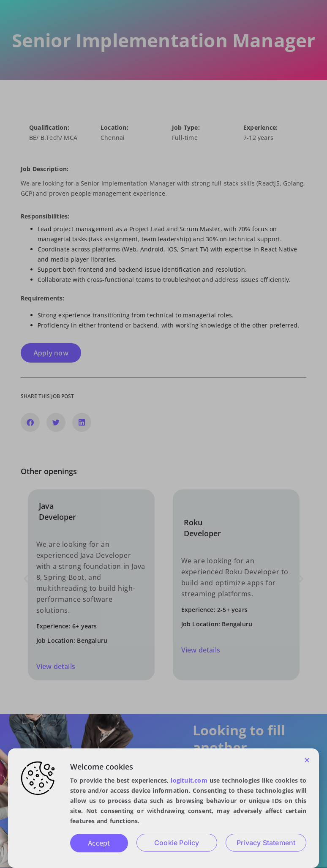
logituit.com (189, 780)
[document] (163, 434)
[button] (307, 760)
